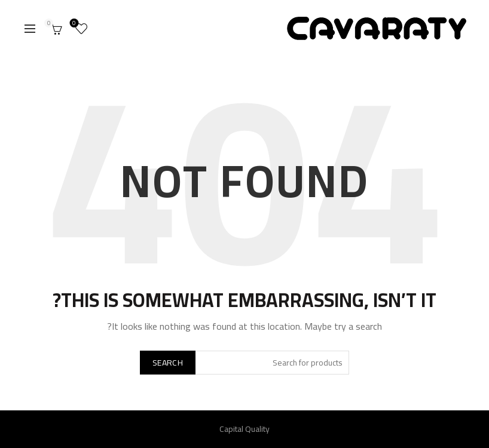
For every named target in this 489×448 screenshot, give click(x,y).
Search (168, 363)
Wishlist (76, 24)
